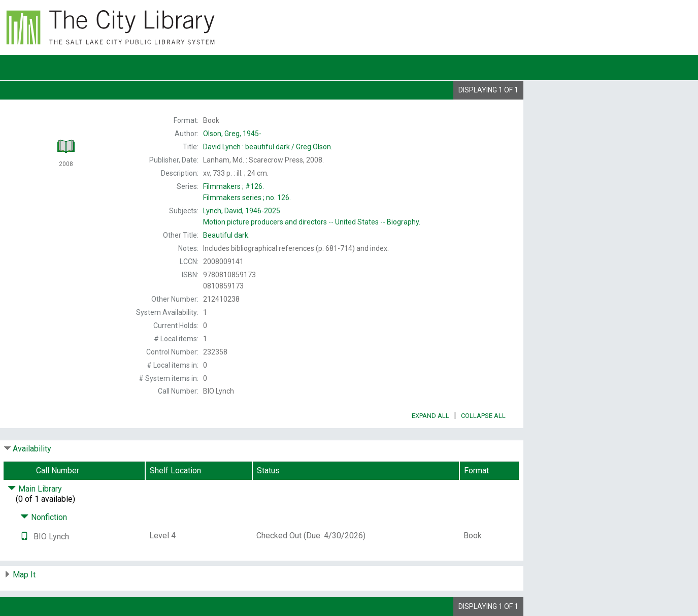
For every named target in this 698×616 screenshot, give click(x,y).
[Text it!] (24, 537)
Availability (32, 449)
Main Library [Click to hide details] (35, 489)
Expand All (430, 416)
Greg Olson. (268, 147)
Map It (24, 575)
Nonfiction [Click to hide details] (44, 517)
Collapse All (483, 416)
